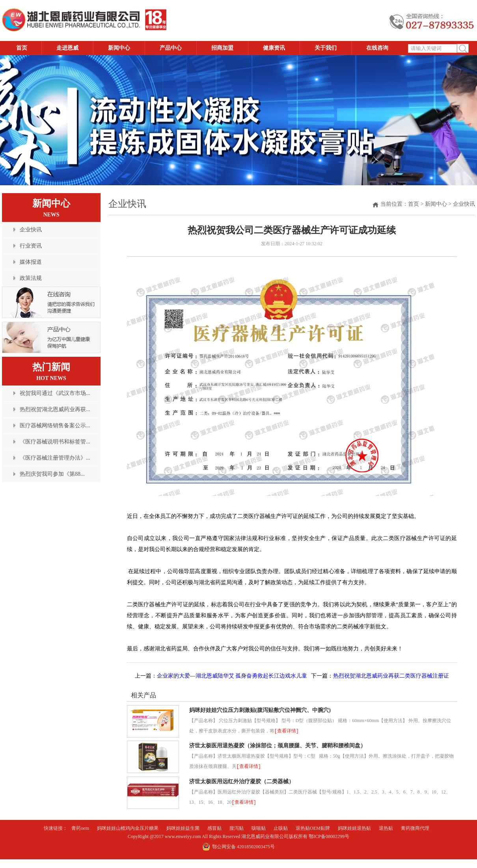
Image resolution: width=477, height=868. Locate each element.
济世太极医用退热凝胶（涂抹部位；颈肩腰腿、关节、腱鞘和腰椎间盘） (278, 746)
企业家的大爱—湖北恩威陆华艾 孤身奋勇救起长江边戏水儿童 (232, 676)
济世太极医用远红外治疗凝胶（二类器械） (242, 781)
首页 (414, 204)
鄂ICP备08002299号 (329, 836)
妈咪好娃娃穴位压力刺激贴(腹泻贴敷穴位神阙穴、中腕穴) (260, 710)
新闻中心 (436, 204)
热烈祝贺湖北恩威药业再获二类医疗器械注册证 (391, 676)
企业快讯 (464, 204)
